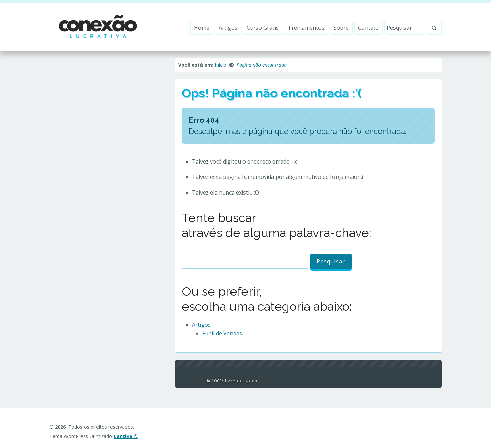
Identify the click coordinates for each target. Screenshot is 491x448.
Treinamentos (306, 28)
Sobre (341, 28)
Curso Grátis (263, 28)
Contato (368, 28)
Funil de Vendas (222, 333)
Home (202, 28)
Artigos (228, 28)
